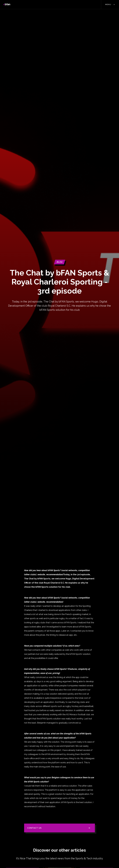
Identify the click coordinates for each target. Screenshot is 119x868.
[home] (7, 5)
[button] (110, 5)
